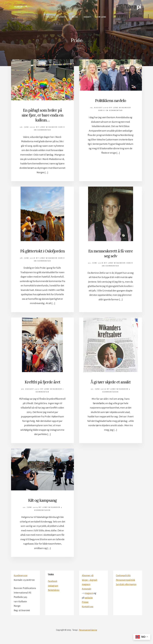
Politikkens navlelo (111, 100)
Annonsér (87, 594)
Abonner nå (88, 580)
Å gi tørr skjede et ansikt (111, 387)
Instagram (53, 590)
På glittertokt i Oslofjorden (42, 253)
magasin (90, 598)
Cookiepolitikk (124, 580)
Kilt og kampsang (42, 505)
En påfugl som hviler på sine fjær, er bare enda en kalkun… (42, 115)
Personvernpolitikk (126, 585)
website (89, 602)
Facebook (53, 586)
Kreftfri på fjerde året (42, 387)
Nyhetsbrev (54, 595)
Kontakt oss (88, 611)
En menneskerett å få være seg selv (111, 253)
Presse (85, 607)
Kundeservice (21, 580)
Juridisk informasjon (127, 589)
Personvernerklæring (88, 635)
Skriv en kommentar (111, 110)
